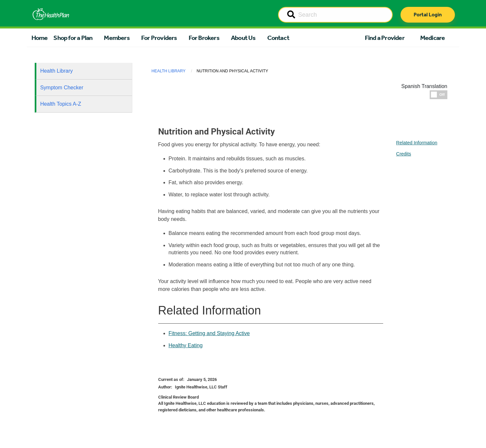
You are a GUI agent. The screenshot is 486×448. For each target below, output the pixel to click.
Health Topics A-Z (61, 104)
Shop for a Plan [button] (73, 38)
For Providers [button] (159, 38)
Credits (404, 154)
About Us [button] (243, 38)
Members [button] (117, 38)
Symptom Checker (62, 88)
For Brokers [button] (204, 38)
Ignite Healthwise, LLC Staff (201, 387)
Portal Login (428, 15)
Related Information (417, 143)
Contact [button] (278, 38)
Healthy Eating (186, 345)
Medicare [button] (433, 38)
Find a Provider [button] (385, 38)
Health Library (57, 71)
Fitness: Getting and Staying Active (209, 333)
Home (40, 38)
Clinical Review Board (178, 397)
